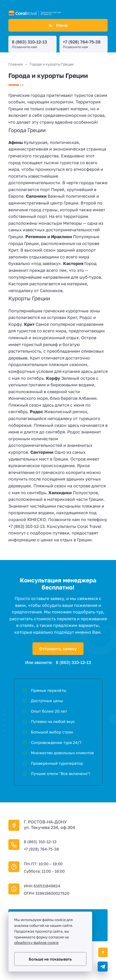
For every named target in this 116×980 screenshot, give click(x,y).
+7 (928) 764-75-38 (82, 42)
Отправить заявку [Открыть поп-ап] (58, 649)
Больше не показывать (50, 959)
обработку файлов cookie (36, 943)
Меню (58, 25)
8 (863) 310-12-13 (29, 42)
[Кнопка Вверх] (103, 952)
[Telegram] (103, 967)
